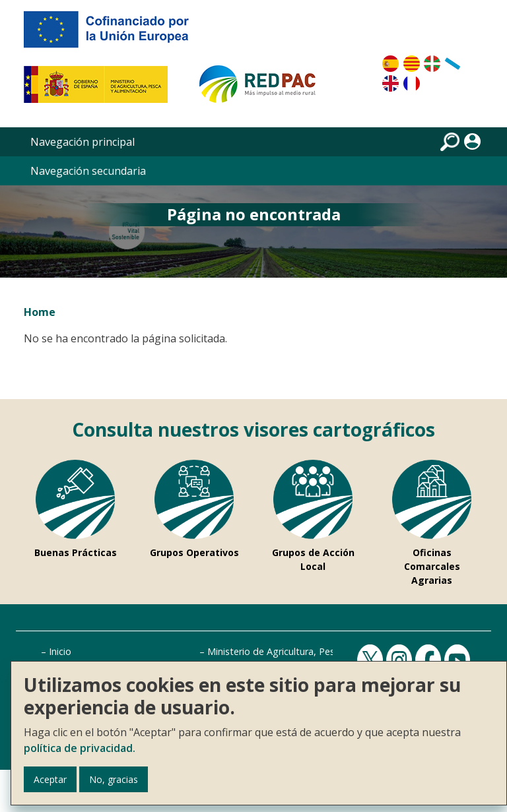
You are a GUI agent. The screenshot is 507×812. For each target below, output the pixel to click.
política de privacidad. (80, 748)
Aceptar (50, 779)
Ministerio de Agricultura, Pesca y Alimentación (309, 651)
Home (40, 312)
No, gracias (114, 779)
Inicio (60, 651)
